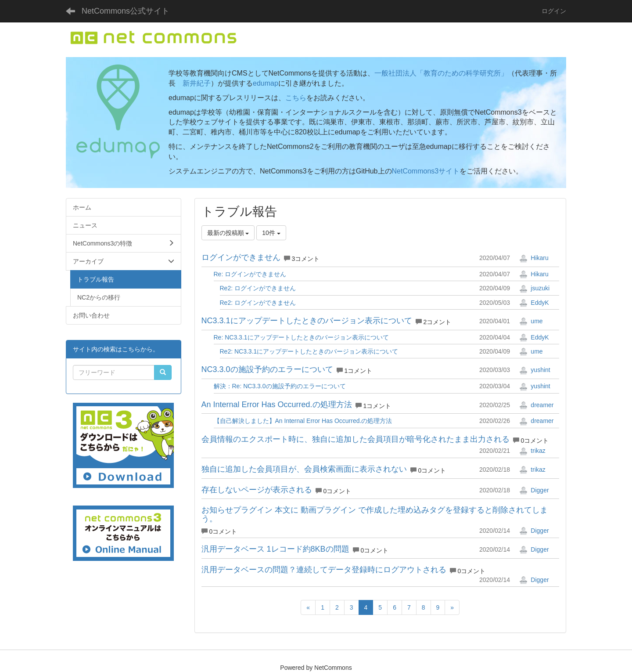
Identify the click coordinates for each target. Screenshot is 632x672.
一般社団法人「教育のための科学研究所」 (441, 73)
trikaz (532, 451)
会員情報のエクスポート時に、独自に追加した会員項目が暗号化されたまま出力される (355, 439)
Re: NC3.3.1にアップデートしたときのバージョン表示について (301, 337)
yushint (535, 370)
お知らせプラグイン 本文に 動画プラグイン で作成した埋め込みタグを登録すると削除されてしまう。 (375, 514)
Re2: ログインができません (258, 288)
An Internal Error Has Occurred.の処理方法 (277, 405)
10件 (271, 233)
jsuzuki (534, 288)
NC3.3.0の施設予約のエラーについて (267, 369)
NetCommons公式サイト (126, 11)
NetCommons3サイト (426, 171)
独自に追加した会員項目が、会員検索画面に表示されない (304, 469)
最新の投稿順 (228, 233)
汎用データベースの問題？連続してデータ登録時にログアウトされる (324, 570)
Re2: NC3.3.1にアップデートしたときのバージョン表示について (309, 351)
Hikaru (534, 258)
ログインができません (241, 257)
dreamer (536, 405)
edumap (266, 83)
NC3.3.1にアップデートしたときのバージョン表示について (307, 321)
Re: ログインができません (250, 274)
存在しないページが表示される (257, 490)
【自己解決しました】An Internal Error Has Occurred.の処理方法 (303, 421)
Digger (534, 490)
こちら (296, 98)
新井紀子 (197, 83)
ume (531, 321)
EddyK (534, 303)
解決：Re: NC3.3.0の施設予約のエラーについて (280, 386)
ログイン (554, 11)
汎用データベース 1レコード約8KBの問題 (275, 549)
